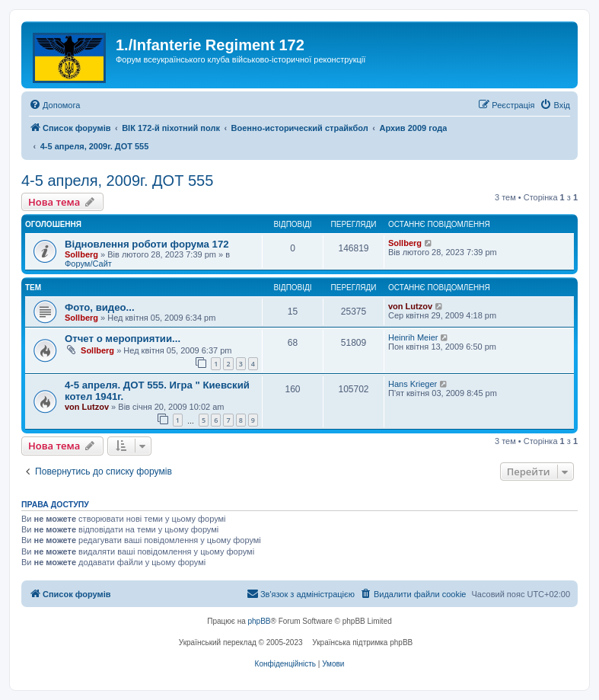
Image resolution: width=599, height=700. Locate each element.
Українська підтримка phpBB (362, 642)
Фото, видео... (100, 307)
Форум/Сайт (88, 264)
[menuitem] (54, 105)
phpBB (260, 621)
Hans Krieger (413, 384)
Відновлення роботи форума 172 (147, 244)
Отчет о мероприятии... (123, 339)
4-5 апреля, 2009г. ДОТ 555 (117, 181)
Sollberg (81, 254)
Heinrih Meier (413, 337)
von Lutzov (410, 306)
